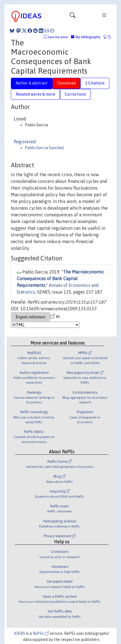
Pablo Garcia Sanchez (44, 148)
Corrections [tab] (75, 94)
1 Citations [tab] (95, 83)
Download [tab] (66, 83)
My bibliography (86, 37)
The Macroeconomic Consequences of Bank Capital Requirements (60, 279)
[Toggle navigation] (72, 16)
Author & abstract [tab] (32, 83)
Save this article (58, 37)
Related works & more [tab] (35, 94)
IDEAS (20, 633)
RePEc (41, 633)
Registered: (25, 142)
